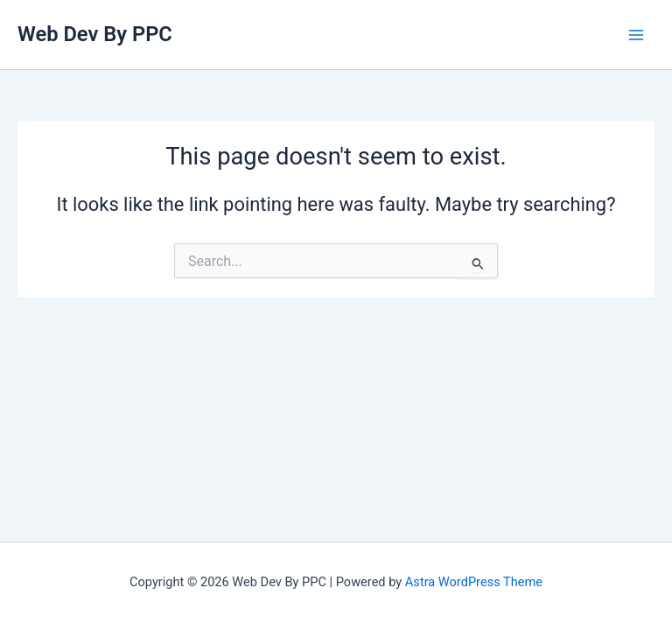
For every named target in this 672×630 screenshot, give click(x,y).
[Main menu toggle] (636, 35)
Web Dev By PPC (95, 34)
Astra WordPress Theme (474, 582)
